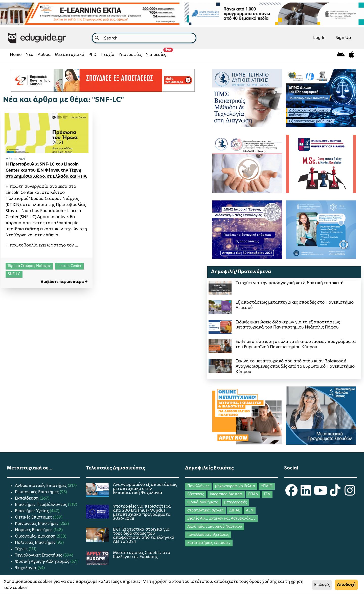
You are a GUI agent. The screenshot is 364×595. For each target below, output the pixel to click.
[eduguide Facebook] (291, 494)
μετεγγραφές (235, 502)
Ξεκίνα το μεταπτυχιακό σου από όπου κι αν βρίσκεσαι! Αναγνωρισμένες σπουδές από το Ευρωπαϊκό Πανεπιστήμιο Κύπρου (295, 367)
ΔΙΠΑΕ (235, 511)
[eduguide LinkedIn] (306, 494)
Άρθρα (44, 55)
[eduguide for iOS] (351, 55)
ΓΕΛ (267, 494)
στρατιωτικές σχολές (205, 511)
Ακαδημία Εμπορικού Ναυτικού (215, 527)
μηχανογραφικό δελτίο (235, 486)
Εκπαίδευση (27, 499)
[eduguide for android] (341, 55)
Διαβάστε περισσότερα (64, 282)
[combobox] (144, 38)
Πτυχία (108, 55)
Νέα (30, 55)
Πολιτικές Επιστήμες (36, 543)
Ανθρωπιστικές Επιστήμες (41, 486)
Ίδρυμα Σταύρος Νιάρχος (29, 266)
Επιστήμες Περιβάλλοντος (41, 505)
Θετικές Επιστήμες (34, 518)
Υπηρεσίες (157, 53)
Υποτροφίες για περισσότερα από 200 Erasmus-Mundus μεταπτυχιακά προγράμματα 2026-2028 (142, 513)
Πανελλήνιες (198, 486)
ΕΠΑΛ (253, 494)
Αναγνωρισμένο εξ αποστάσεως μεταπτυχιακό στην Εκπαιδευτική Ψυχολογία (145, 489)
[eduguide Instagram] (350, 494)
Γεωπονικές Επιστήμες (37, 492)
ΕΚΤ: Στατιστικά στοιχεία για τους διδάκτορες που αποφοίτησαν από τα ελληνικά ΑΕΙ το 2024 (144, 536)
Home (16, 55)
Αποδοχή (346, 585)
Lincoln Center (69, 266)
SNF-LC (14, 274)
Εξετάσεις (196, 494)
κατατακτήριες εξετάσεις (209, 543)
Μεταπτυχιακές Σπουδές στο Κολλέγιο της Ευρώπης (142, 555)
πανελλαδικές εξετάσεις (208, 535)
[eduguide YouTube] (321, 494)
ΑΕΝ (250, 511)
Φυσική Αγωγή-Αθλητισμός (43, 562)
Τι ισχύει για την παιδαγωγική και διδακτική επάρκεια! (289, 283)
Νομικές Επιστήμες (34, 530)
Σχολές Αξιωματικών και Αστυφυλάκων (221, 519)
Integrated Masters (226, 494)
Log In (319, 38)
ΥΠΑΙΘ (267, 486)
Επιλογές (322, 585)
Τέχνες (22, 549)
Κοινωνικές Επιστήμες (37, 524)
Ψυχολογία (26, 568)
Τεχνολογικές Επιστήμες (39, 556)
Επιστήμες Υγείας (32, 511)
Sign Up (343, 38)
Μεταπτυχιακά (70, 55)
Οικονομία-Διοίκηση (36, 537)
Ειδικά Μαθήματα (203, 502)
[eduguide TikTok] (335, 494)
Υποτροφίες (130, 55)
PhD (93, 55)
